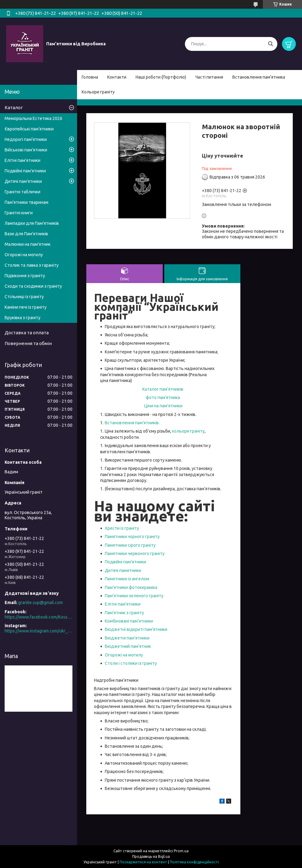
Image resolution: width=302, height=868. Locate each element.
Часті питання (209, 77)
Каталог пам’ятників (163, 389)
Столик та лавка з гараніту (32, 265)
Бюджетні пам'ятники (127, 638)
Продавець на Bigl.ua (151, 856)
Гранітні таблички (22, 192)
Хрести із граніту (122, 528)
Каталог (14, 107)
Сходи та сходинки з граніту (33, 286)
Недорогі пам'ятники (26, 139)
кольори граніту (188, 431)
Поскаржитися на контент (143, 862)
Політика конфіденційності (194, 862)
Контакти (117, 77)
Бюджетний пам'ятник (128, 646)
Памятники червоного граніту (135, 553)
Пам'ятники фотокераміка (131, 587)
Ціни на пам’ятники (163, 406)
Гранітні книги (19, 213)
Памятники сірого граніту (131, 545)
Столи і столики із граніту (131, 663)
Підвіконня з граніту (25, 276)
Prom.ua (181, 851)
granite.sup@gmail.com (41, 603)
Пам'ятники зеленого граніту (134, 596)
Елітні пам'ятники (123, 604)
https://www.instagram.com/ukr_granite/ (39, 631)
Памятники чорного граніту (132, 537)
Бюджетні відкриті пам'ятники (136, 629)
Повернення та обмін (28, 343)
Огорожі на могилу (124, 655)
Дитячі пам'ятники (23, 181)
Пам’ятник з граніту (124, 613)
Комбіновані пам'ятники (129, 621)
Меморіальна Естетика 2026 (33, 118)
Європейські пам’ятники (29, 129)
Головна (90, 77)
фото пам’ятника (163, 397)
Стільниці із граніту (24, 297)
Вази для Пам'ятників (26, 234)
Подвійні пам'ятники (25, 171)
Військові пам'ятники (26, 150)
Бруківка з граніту (22, 318)
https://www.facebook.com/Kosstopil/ (39, 617)
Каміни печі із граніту (26, 307)
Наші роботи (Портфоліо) (161, 77)
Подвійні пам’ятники (125, 562)
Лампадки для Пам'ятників (32, 223)
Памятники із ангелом (127, 579)
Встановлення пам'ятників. (132, 423)
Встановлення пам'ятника (259, 77)
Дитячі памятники (123, 570)
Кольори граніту (98, 92)
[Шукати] (270, 44)
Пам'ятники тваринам (27, 202)
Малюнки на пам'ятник (28, 244)
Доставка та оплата (27, 333)
